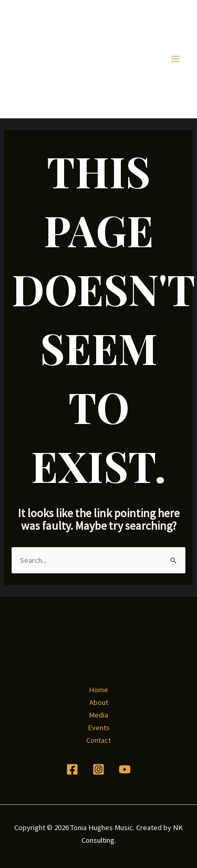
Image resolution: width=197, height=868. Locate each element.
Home (98, 690)
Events (99, 728)
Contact (98, 740)
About (99, 702)
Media (98, 715)
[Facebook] (72, 769)
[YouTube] (125, 769)
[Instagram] (98, 769)
